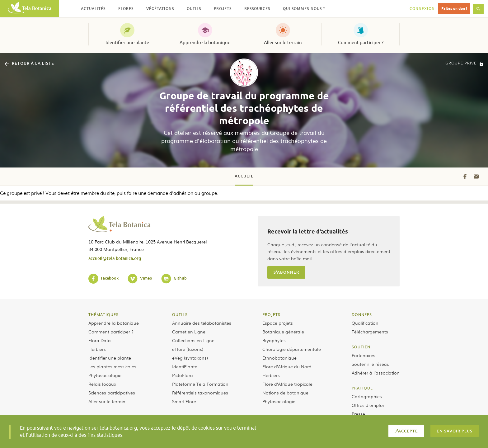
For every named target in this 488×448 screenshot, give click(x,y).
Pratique (362, 388)
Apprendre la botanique (205, 43)
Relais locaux (102, 384)
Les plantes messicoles (112, 366)
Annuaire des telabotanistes (202, 323)
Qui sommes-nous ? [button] (304, 9)
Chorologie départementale (292, 349)
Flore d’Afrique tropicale (287, 384)
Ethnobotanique (279, 358)
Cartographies (367, 396)
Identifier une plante (127, 43)
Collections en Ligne (193, 340)
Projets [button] (223, 9)
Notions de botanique (285, 393)
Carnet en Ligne (189, 332)
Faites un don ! (454, 9)
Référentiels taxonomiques (200, 393)
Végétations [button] (160, 9)
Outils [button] (194, 9)
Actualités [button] (93, 9)
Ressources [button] (257, 9)
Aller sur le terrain (283, 43)
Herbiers (97, 349)
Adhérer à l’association (376, 373)
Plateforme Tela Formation (200, 384)
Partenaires (364, 355)
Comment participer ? (361, 43)
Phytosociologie (105, 375)
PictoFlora (183, 375)
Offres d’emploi (368, 405)
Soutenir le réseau (371, 364)
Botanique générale (283, 332)
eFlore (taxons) (188, 349)
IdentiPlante (185, 366)
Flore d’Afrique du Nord (287, 366)
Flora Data (100, 340)
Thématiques (103, 314)
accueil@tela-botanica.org (115, 258)
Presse (358, 414)
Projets (271, 314)
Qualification (365, 323)
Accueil (244, 176)
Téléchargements (370, 332)
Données (362, 314)
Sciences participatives (112, 393)
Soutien (361, 347)
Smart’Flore (184, 401)
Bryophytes (274, 340)
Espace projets (278, 323)
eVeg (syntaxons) (190, 358)
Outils (180, 314)
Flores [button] (126, 9)
